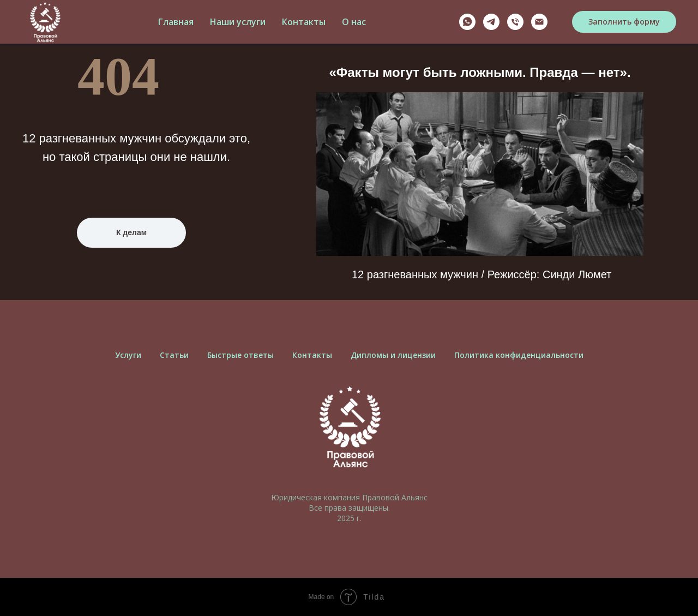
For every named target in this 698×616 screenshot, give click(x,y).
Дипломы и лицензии (393, 355)
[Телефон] (515, 22)
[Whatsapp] (467, 22)
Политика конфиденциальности (519, 355)
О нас (354, 22)
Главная (176, 22)
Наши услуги (238, 22)
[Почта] (539, 22)
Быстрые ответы (240, 355)
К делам (131, 232)
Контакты (304, 22)
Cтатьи (174, 355)
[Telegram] (491, 22)
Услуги (128, 355)
